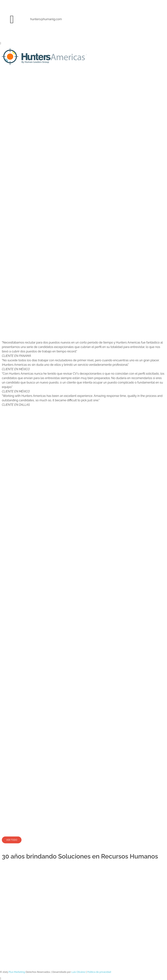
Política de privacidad (99, 972)
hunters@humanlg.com (46, 19)
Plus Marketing (17, 972)
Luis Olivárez (78, 972)
